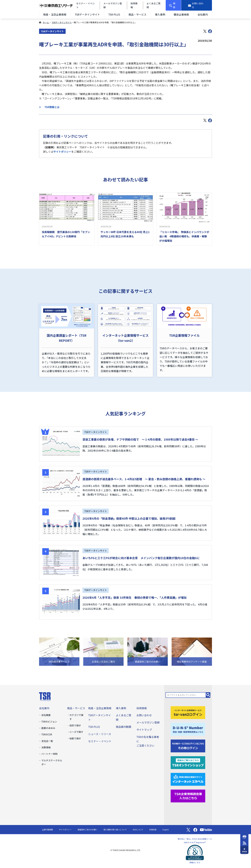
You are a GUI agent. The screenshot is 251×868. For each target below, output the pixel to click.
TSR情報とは (51, 107)
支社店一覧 (47, 741)
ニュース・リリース (100, 734)
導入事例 (160, 14)
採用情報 (142, 708)
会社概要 (46, 715)
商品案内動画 (124, 727)
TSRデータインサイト (87, 14)
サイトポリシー (62, 152)
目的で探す (75, 725)
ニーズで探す (76, 732)
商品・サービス (138, 14)
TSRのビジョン (49, 721)
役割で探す (75, 738)
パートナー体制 (49, 754)
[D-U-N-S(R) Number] (188, 729)
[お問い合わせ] (197, 5)
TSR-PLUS (114, 14)
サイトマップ (144, 730)
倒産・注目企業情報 (55, 14)
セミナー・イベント (100, 741)
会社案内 (203, 14)
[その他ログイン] (188, 745)
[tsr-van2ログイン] (188, 712)
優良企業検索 (181, 14)
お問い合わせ (144, 715)
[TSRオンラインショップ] (188, 762)
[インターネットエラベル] (188, 779)
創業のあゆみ (48, 728)
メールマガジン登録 (148, 722)
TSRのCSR (47, 734)
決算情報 (46, 747)
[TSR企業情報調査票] (188, 796)
